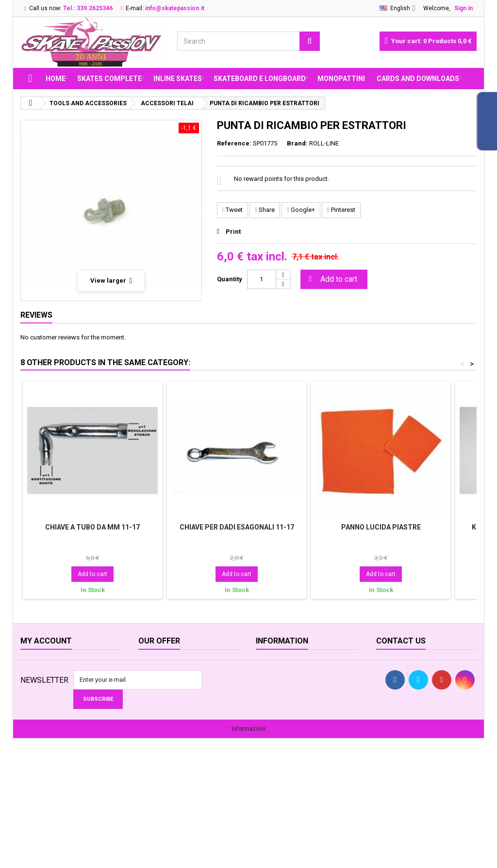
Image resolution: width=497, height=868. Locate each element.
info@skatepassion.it (427, 714)
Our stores (153, 701)
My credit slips (41, 689)
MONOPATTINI (341, 79)
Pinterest (341, 210)
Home (56, 79)
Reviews (36, 315)
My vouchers (38, 727)
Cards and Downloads (418, 79)
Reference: (234, 143)
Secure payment (278, 727)
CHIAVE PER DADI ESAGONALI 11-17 (237, 527)
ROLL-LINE (324, 143)
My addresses (40, 701)
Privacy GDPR (274, 764)
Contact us (153, 714)
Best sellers (155, 689)
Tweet (233, 210)
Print (233, 232)
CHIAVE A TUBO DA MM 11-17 (92, 527)
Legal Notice (273, 701)
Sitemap (150, 727)
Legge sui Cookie (280, 739)
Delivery (267, 689)
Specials (150, 664)
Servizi (265, 777)
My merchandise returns (54, 676)
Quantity (230, 279)
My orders (34, 664)
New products (158, 676)
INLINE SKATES (178, 79)
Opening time (274, 676)
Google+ (301, 210)
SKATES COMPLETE (109, 79)
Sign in (464, 8)
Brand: (297, 143)
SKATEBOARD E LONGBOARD (260, 79)
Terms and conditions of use (296, 714)
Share (265, 210)
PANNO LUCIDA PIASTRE (381, 527)
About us (269, 664)
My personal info (44, 714)
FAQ (262, 752)
